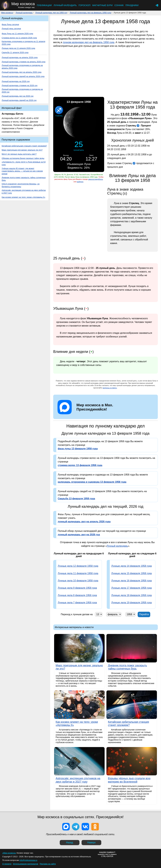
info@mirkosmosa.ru (28, 860)
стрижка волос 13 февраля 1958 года (80, 465)
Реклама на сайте (48, 864)
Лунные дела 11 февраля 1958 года (78, 573)
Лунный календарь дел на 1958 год (51, 13)
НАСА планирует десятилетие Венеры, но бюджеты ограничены (21, 185)
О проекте (7, 864)
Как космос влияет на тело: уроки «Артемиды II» (23, 197)
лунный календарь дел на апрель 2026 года (84, 522)
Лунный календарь (65, 5)
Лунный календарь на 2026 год (16, 81)
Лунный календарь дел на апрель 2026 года (22, 72)
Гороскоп (85, 5)
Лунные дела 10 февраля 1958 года (78, 581)
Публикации (44, 5)
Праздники (132, 5)
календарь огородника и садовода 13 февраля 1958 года (92, 482)
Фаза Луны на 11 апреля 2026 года (17, 34)
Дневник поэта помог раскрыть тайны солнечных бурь (24, 179)
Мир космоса (7, 13)
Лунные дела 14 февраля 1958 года (132, 566)
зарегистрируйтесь (96, 179)
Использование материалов (25, 864)
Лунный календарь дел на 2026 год (18, 96)
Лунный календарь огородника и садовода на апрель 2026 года (22, 67)
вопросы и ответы (110, 388)
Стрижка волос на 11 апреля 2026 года (19, 38)
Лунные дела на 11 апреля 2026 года (18, 48)
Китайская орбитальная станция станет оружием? (24, 146)
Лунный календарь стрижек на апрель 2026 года (23, 62)
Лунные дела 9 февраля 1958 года (77, 588)
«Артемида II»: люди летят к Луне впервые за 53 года (24, 163)
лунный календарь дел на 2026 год (79, 535)
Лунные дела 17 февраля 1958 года (132, 588)
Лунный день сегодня (11, 29)
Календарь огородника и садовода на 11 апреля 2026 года (23, 43)
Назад (70, 842)
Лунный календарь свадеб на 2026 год (19, 100)
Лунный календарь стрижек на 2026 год (19, 85)
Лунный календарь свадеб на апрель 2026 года (23, 76)
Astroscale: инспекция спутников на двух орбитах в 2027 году (24, 192)
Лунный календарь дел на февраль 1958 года (90, 13)
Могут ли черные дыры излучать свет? (19, 154)
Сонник (119, 5)
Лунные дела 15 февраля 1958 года (132, 573)
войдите (80, 182)
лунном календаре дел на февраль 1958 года (89, 42)
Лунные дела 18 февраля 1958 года (132, 595)
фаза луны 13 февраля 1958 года (78, 449)
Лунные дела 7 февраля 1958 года (77, 603)
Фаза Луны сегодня (10, 24)
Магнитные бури (102, 5)
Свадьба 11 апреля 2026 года (15, 52)
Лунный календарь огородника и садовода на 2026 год (22, 91)
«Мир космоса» (9, 853)
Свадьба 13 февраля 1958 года (76, 499)
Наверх (91, 842)
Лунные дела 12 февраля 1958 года (78, 566)
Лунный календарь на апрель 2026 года (20, 57)
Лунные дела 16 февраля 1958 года (132, 581)
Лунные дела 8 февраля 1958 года (77, 595)
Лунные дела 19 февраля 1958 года (132, 603)
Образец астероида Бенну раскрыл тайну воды (23, 158)
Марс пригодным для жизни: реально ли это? (22, 150)
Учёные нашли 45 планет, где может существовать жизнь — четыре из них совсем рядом (22, 171)
